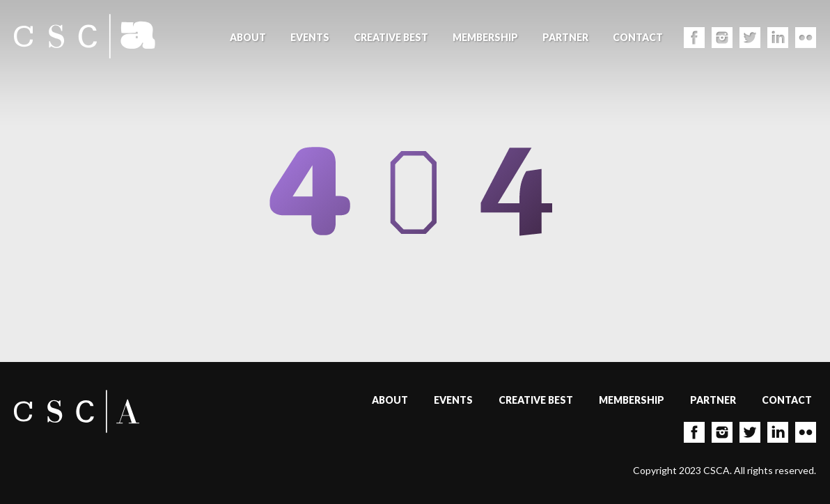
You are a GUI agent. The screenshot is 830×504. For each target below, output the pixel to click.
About (248, 37)
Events (310, 37)
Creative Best (391, 37)
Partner (565, 37)
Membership (485, 37)
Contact (638, 37)
